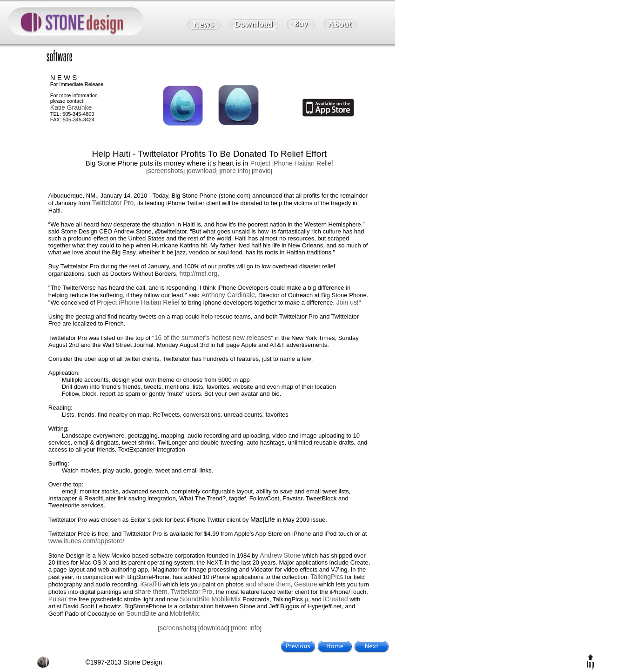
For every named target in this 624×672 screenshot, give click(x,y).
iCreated (336, 599)
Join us (347, 302)
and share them (268, 584)
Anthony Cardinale (228, 295)
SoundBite (195, 599)
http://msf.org (199, 273)
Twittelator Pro (191, 592)
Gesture (306, 584)
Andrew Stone (280, 555)
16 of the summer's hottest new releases (213, 338)
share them (151, 592)
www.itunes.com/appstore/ (86, 541)
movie (262, 171)
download (202, 171)
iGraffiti (151, 584)
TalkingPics (327, 577)
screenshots (165, 171)
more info (235, 171)
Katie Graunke (71, 107)
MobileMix (226, 599)
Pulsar (58, 599)
